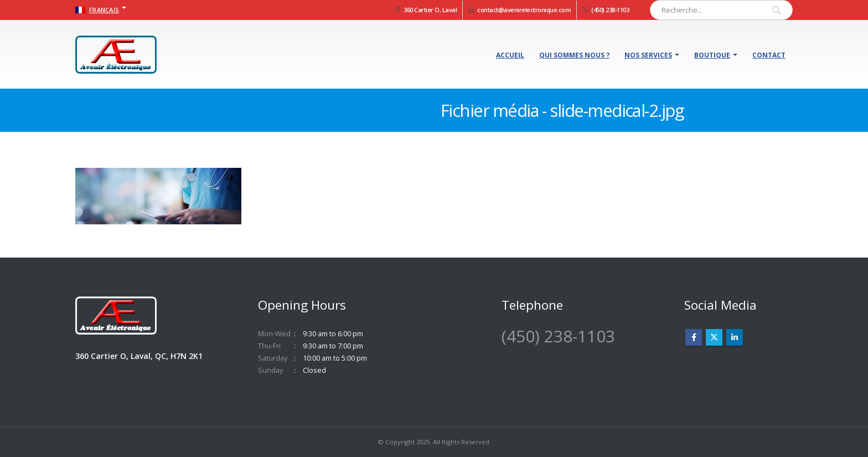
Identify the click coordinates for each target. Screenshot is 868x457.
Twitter (714, 337)
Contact (769, 55)
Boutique (712, 55)
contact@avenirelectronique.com (524, 10)
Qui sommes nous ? (574, 55)
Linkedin (735, 337)
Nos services (648, 55)
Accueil (510, 55)
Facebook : (694, 337)
